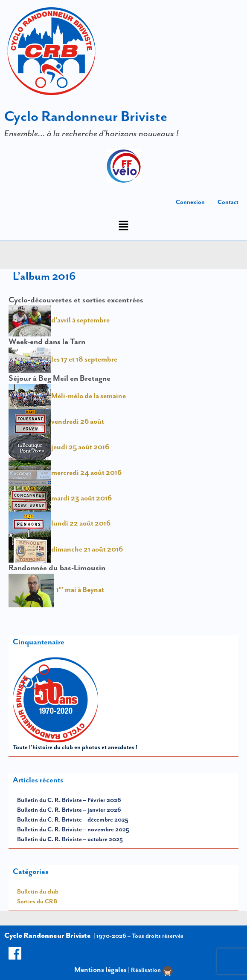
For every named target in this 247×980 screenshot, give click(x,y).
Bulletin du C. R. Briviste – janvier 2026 (69, 810)
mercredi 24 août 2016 (65, 472)
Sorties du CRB (37, 901)
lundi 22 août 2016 (81, 523)
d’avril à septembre (59, 320)
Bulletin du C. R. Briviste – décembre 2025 (73, 819)
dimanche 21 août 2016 (66, 549)
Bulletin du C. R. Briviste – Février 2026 (69, 800)
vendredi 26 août (56, 421)
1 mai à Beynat (79, 589)
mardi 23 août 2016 (60, 498)
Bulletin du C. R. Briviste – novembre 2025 (73, 829)
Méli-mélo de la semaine (67, 396)
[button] (123, 226)
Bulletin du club (38, 891)
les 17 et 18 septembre (63, 359)
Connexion (190, 202)
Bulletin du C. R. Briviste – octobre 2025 (70, 839)
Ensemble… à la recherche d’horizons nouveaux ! (92, 133)
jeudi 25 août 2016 (59, 447)
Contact (228, 202)
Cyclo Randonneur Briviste (86, 116)
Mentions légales (100, 969)
